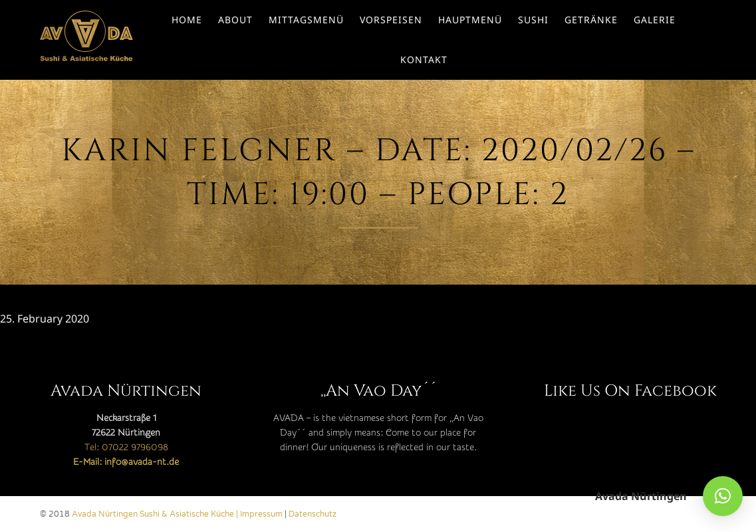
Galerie (655, 20)
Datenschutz (313, 514)
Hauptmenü (470, 20)
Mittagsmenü (306, 20)
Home (187, 20)
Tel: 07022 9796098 (126, 448)
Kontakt (424, 60)
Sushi (533, 20)
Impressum (261, 514)
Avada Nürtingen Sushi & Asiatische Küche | (156, 514)
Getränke (591, 20)
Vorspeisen (391, 20)
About (235, 20)
